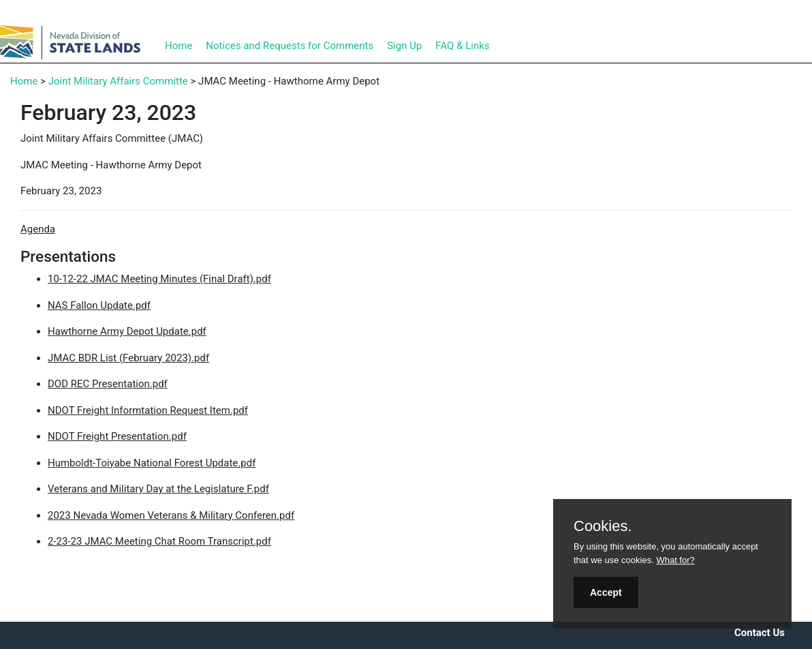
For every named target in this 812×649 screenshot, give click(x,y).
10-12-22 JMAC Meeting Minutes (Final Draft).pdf (159, 279)
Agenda (38, 229)
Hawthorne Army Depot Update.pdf (127, 331)
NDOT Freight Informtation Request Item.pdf (148, 410)
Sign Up (404, 46)
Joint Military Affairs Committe (118, 81)
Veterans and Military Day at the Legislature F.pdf (158, 489)
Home (178, 46)
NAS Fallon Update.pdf (99, 305)
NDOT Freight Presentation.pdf (117, 436)
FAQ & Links (462, 46)
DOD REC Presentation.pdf (108, 384)
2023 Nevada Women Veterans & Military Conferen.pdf (171, 515)
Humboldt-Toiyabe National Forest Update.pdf (152, 463)
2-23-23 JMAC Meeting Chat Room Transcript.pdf (159, 541)
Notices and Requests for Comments (290, 46)
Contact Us (760, 633)
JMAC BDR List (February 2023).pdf (128, 358)
